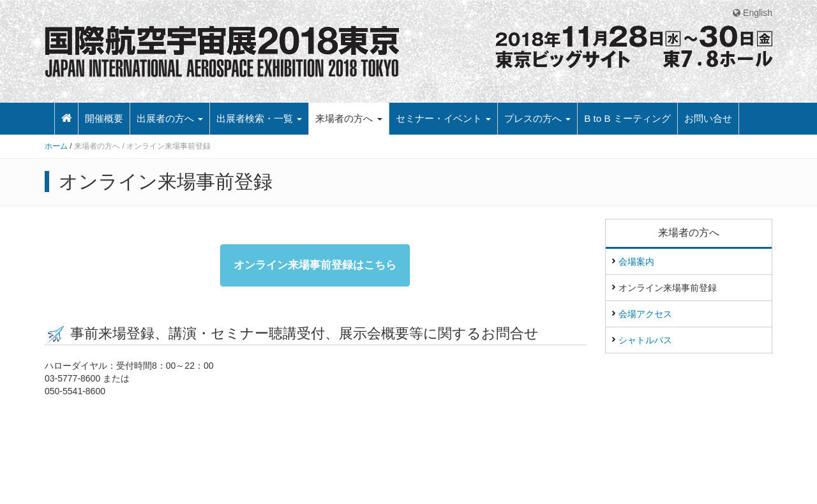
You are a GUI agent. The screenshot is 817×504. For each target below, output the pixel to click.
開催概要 (104, 118)
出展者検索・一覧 (259, 118)
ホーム (57, 146)
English (753, 13)
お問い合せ (708, 118)
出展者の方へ (170, 118)
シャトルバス (645, 340)
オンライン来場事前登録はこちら (315, 265)
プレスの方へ (537, 118)
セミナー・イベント (443, 118)
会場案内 (636, 262)
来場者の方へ (349, 118)
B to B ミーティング (627, 118)
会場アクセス (645, 314)
